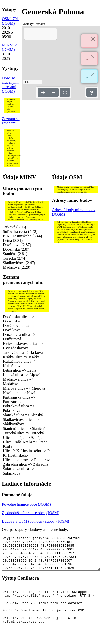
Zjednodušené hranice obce (24, 513)
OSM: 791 (10, 19)
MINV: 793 (11, 45)
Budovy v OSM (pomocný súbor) (29, 521)
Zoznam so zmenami (11, 121)
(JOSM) (8, 23)
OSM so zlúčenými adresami (10, 82)
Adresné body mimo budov (74, 210)
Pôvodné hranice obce (19, 504)
